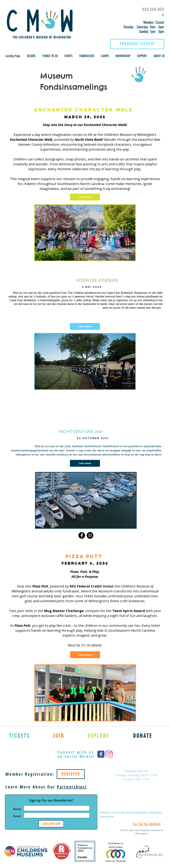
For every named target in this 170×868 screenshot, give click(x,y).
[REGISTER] (71, 774)
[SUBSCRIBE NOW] (51, 824)
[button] (31, 56)
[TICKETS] (19, 736)
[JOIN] (58, 736)
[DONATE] (143, 736)
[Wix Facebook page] (101, 754)
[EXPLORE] (98, 736)
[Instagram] (90, 535)
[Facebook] (82, 535)
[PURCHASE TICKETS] (137, 44)
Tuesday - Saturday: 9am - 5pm (144, 27)
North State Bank (88, 139)
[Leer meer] (85, 197)
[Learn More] (85, 326)
